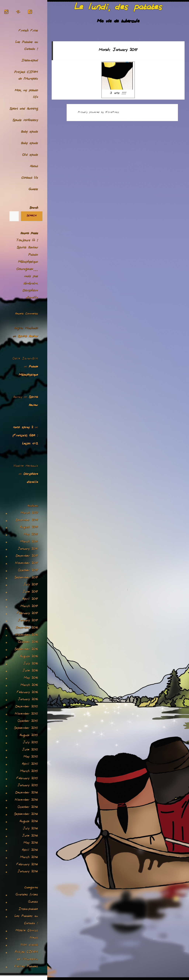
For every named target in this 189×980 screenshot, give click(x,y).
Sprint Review (27, 248)
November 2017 (26, 563)
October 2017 (28, 571)
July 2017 (31, 585)
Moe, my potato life (26, 94)
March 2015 (29, 772)
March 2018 (29, 542)
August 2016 (29, 657)
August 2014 (29, 822)
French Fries (28, 31)
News (34, 938)
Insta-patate (28, 909)
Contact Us (30, 178)
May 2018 (31, 535)
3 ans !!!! (118, 79)
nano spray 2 (23, 428)
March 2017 (29, 607)
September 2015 (26, 728)
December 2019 (27, 521)
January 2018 (28, 549)
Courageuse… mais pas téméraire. (27, 277)
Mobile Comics (27, 931)
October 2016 (28, 642)
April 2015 (30, 764)
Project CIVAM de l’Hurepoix (26, 76)
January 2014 (28, 872)
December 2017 (27, 556)
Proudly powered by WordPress (98, 113)
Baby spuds (29, 132)
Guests (33, 190)
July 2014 (30, 829)
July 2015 (30, 743)
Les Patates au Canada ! (27, 46)
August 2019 (29, 528)
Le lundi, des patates (118, 9)
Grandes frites (27, 895)
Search (34, 208)
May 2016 (31, 678)
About (34, 167)
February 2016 (27, 693)
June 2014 (30, 836)
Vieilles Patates (26, 967)
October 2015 (28, 721)
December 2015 (27, 707)
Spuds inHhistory (25, 121)
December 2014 (27, 793)
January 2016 (28, 700)
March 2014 (29, 858)
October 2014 (28, 807)
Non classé (29, 945)
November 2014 (26, 800)
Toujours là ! (27, 241)
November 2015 (26, 714)
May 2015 (31, 757)
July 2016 (31, 664)
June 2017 (30, 592)
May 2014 (31, 843)
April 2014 (30, 850)
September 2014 (26, 815)
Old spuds (30, 155)
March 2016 (29, 685)
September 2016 (26, 650)
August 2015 (29, 736)
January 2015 (28, 786)
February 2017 (27, 614)
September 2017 (26, 578)
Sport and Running (24, 109)
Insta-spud (30, 61)
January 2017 (28, 621)
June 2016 (30, 671)
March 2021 (29, 513)
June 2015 (30, 750)
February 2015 (27, 779)
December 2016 (27, 628)
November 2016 (26, 635)
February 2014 (27, 865)
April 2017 (30, 599)
